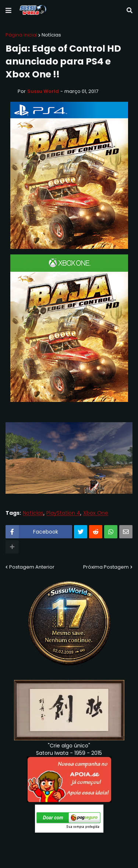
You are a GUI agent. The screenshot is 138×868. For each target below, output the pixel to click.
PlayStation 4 (63, 513)
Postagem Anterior (32, 567)
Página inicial (21, 35)
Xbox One (96, 513)
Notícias (51, 35)
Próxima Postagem (106, 567)
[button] (8, 11)
